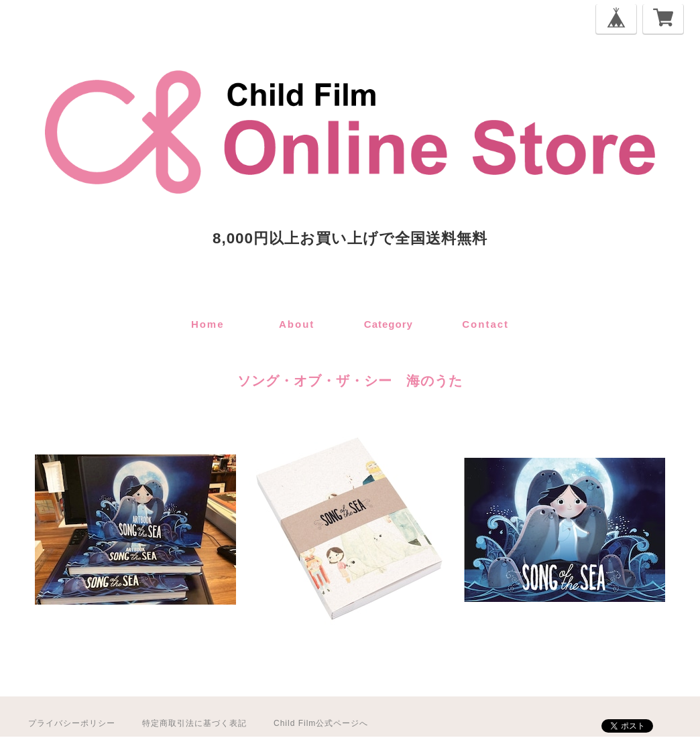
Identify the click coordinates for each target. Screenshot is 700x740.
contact (485, 324)
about (297, 324)
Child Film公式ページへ (321, 723)
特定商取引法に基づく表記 (194, 723)
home (208, 324)
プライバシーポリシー (72, 723)
